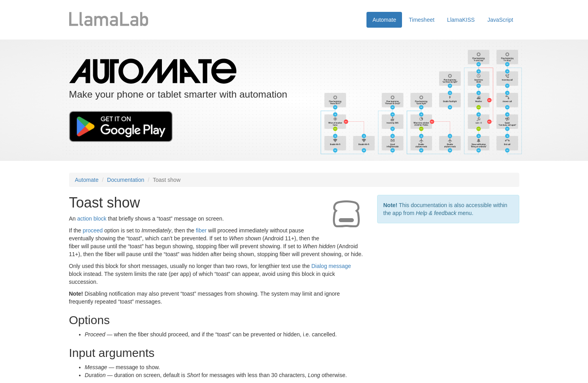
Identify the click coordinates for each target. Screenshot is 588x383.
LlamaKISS (461, 20)
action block (92, 219)
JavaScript (500, 20)
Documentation (126, 180)
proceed (93, 230)
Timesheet (422, 20)
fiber (201, 230)
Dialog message (331, 266)
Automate (384, 20)
